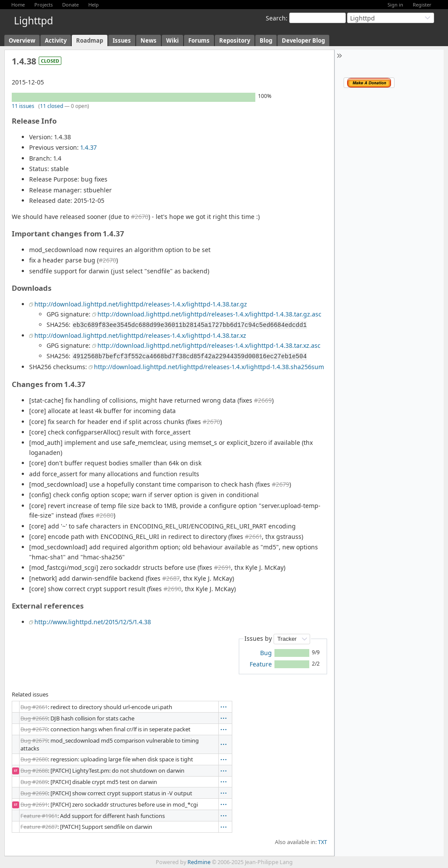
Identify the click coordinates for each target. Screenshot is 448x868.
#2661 (253, 537)
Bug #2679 (34, 740)
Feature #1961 (39, 816)
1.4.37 (89, 147)
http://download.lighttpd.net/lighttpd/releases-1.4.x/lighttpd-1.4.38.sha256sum (209, 367)
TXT (323, 842)
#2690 (172, 589)
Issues (122, 40)
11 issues (23, 106)
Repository (235, 40)
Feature (261, 664)
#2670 (140, 217)
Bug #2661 (34, 707)
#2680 (105, 515)
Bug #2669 (34, 718)
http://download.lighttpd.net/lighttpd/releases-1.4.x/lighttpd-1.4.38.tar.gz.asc (209, 314)
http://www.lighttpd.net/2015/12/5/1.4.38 (93, 622)
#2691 (222, 567)
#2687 (171, 578)
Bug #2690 (34, 793)
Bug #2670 (34, 729)
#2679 (281, 484)
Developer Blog (303, 40)
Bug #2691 (34, 804)
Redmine (199, 862)
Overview (22, 40)
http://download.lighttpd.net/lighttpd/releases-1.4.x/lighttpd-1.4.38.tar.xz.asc (209, 345)
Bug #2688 (34, 770)
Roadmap (90, 40)
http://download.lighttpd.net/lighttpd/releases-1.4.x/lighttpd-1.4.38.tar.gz (141, 304)
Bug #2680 (34, 759)
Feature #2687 (39, 827)
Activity (56, 40)
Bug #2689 (34, 782)
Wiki (172, 40)
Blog (266, 40)
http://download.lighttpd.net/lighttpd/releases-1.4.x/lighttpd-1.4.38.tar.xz (140, 335)
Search (276, 18)
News (149, 40)
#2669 (263, 400)
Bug (266, 653)
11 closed (52, 106)
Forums (199, 40)
